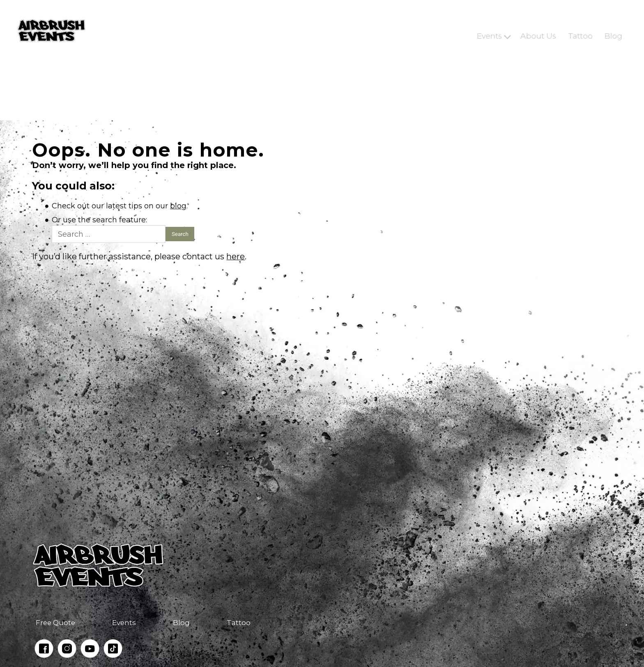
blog (178, 206)
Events (489, 31)
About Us (538, 31)
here (236, 256)
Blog (613, 31)
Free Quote (55, 623)
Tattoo (580, 31)
